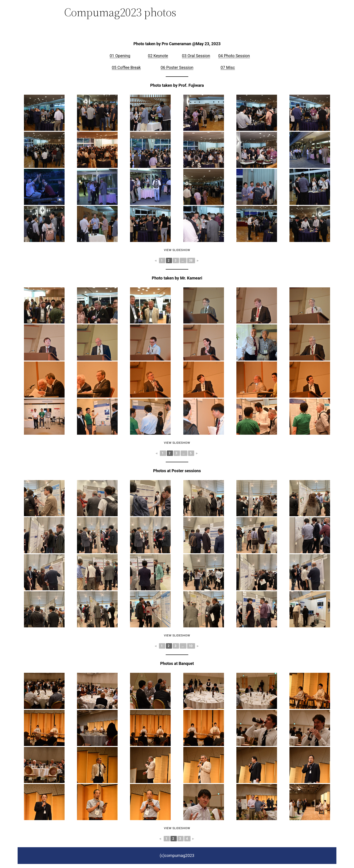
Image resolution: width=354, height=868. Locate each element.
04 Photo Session (234, 56)
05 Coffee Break (126, 67)
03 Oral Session (196, 56)
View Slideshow (177, 250)
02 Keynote (158, 56)
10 (191, 646)
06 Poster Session (177, 67)
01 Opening (120, 56)
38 (191, 260)
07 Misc (228, 67)
